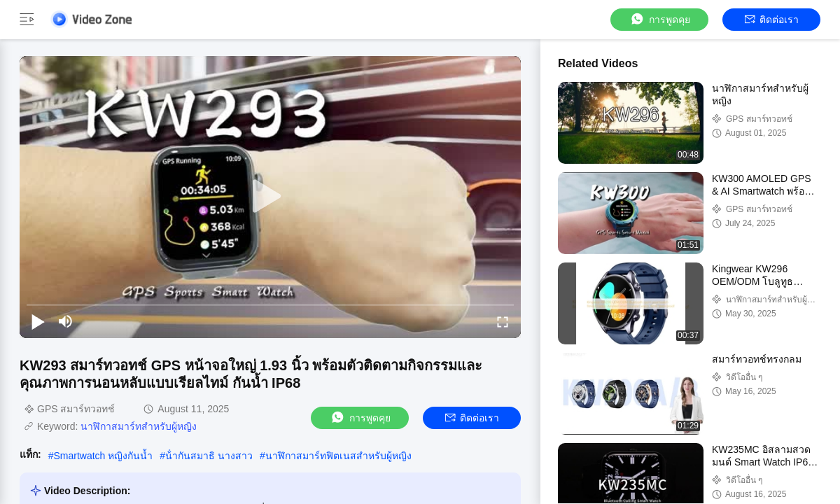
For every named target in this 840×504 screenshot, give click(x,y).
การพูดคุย (660, 19)
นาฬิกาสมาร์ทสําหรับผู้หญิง (139, 426)
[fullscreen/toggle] (503, 321)
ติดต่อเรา (772, 20)
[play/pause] (38, 321)
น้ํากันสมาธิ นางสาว (209, 456)
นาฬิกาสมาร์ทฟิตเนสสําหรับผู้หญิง (338, 456)
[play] (270, 197)
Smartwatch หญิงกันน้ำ (103, 456)
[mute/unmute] (66, 321)
